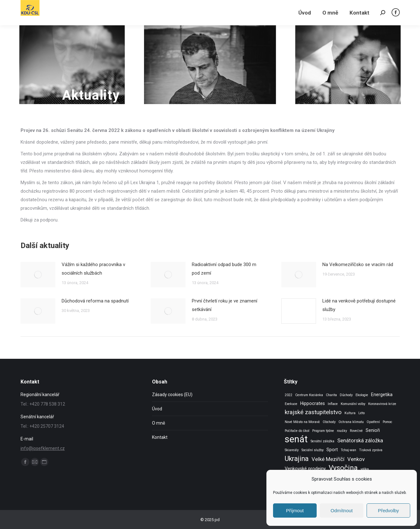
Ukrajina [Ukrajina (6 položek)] (297, 459)
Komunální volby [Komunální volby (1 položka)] (353, 404)
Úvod (157, 409)
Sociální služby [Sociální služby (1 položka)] (313, 450)
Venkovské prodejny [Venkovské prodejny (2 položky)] (305, 469)
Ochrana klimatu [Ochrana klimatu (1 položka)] (351, 422)
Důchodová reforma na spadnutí (95, 301)
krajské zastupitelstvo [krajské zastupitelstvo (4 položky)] (313, 412)
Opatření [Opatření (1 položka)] (373, 422)
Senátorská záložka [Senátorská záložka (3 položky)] (360, 441)
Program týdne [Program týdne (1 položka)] (323, 431)
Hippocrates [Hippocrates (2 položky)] (313, 403)
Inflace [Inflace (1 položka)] (333, 404)
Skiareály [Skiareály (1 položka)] (292, 450)
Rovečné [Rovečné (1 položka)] (356, 431)
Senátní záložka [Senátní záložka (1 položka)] (323, 441)
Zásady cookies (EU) (172, 395)
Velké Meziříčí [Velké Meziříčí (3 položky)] (328, 459)
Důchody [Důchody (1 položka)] (346, 395)
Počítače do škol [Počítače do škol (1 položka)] (297, 431)
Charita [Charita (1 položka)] (331, 395)
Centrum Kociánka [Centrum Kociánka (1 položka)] (309, 395)
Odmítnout (342, 510)
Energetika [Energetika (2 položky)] (382, 395)
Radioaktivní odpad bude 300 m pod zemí (224, 269)
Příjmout (295, 510)
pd (217, 520)
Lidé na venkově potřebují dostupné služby (359, 305)
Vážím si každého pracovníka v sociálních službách (93, 269)
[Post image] (38, 275)
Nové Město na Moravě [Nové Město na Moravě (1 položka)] (302, 422)
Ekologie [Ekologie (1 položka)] (362, 395)
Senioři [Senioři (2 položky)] (373, 430)
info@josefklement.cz (43, 448)
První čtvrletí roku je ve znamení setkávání (225, 305)
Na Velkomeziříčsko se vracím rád (358, 264)
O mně (158, 423)
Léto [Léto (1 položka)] (362, 413)
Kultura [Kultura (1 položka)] (350, 413)
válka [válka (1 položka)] (365, 469)
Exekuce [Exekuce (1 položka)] (291, 404)
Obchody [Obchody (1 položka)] (329, 422)
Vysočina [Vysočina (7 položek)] (343, 468)
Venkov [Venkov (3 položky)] (356, 459)
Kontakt (160, 437)
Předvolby (389, 510)
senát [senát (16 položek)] (296, 439)
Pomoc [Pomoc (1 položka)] (387, 422)
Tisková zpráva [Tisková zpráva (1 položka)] (371, 450)
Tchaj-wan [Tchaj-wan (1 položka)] (348, 450)
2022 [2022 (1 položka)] (289, 395)
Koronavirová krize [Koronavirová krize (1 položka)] (382, 404)
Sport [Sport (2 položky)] (332, 450)
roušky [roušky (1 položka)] (342, 431)
